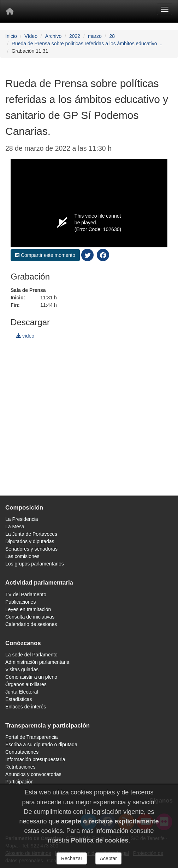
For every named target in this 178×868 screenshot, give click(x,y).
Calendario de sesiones (31, 624)
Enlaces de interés (26, 707)
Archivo (54, 36)
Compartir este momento (45, 255)
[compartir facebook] (103, 255)
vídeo (25, 336)
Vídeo (31, 36)
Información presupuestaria (35, 759)
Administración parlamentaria (37, 662)
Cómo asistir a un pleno (31, 677)
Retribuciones (20, 767)
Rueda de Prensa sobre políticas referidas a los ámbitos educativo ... (87, 44)
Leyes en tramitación (28, 609)
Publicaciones (20, 602)
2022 (75, 36)
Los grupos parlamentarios (35, 564)
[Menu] (165, 9)
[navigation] (89, 418)
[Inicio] (10, 11)
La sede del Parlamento (31, 655)
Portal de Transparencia (32, 737)
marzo (95, 36)
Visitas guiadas (22, 669)
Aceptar (108, 859)
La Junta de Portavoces (31, 534)
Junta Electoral (22, 692)
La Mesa (15, 527)
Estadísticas (19, 699)
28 (112, 36)
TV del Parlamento (26, 594)
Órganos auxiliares (26, 684)
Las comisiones (22, 556)
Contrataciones (22, 752)
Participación (19, 782)
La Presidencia (22, 519)
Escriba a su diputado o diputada (41, 745)
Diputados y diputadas (30, 541)
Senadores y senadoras (31, 549)
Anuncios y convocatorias (33, 774)
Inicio (11, 36)
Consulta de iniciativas (30, 617)
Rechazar (72, 859)
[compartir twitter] (88, 255)
